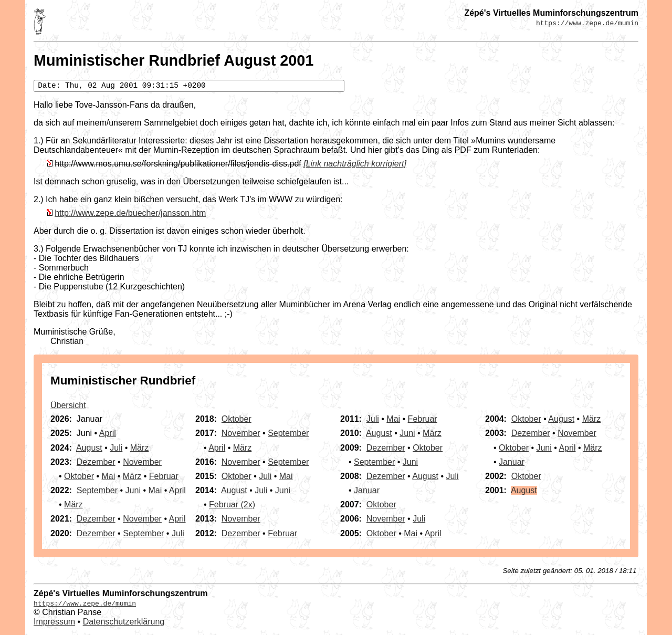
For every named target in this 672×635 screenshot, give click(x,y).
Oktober (79, 476)
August (89, 448)
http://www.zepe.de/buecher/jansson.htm (130, 213)
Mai (108, 476)
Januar (367, 490)
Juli (116, 448)
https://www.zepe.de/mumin (587, 23)
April (108, 433)
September (97, 490)
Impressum (54, 622)
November (142, 462)
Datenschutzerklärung (124, 622)
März (140, 448)
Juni (133, 490)
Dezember (96, 462)
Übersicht (68, 405)
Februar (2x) (232, 504)
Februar (164, 476)
